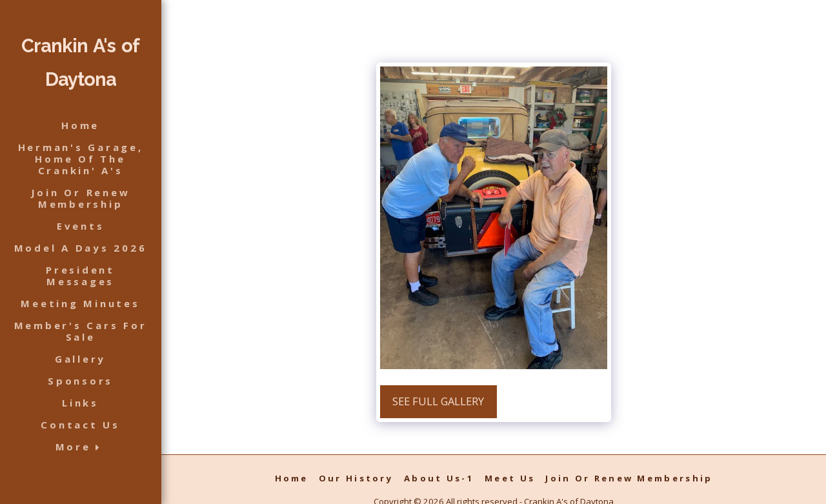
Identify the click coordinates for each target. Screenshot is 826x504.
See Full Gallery (438, 401)
